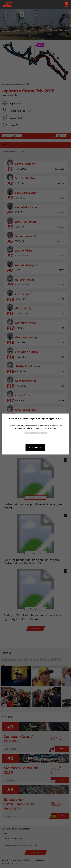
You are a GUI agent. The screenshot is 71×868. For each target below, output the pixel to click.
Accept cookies (35, 447)
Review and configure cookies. (35, 433)
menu (66, 5)
